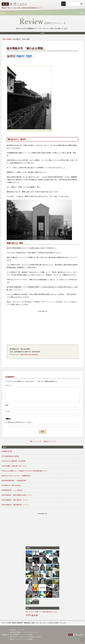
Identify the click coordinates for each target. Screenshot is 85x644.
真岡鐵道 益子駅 (7, 451)
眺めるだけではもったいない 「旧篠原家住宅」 (17, 476)
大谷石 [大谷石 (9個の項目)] (28, 615)
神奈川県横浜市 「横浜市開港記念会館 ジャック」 (18, 495)
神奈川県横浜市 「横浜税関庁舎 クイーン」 (16, 505)
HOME (4, 39)
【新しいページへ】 (35, 441)
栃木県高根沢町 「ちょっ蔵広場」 (12, 490)
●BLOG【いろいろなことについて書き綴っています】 (26, 637)
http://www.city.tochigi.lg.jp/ (29, 354)
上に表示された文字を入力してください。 (19, 422)
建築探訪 (10, 39)
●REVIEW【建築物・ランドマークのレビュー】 (24, 632)
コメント (9, 385)
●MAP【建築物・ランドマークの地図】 (21, 635)
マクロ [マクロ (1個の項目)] (40, 612)
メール (8, 411)
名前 (7, 405)
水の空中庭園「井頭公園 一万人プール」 (15, 466)
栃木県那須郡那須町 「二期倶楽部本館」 (15, 481)
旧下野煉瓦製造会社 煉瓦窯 (10, 456)
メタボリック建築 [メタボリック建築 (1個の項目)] (33, 612)
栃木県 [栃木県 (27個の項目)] (35, 615)
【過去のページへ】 (49, 441)
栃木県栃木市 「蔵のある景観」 (12, 485)
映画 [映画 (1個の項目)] (27, 612)
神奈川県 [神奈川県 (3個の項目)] (48, 612)
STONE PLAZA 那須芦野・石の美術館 (14, 461)
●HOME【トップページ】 (17, 630)
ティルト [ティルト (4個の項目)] (55, 612)
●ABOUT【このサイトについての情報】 (22, 639)
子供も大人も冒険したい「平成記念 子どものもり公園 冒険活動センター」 (25, 471)
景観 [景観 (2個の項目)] (44, 612)
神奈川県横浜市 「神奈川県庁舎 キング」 (15, 500)
